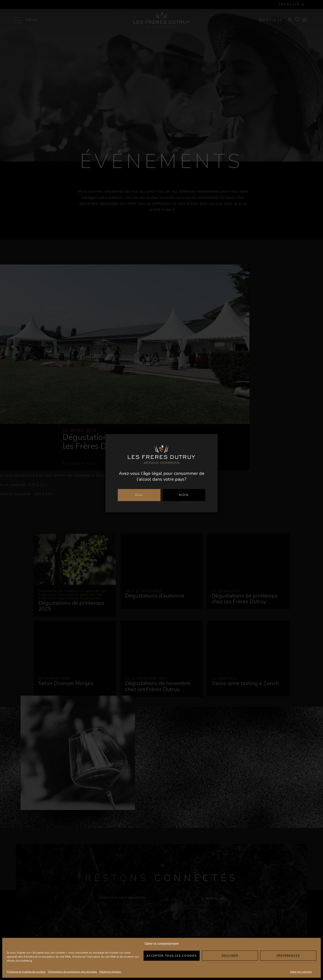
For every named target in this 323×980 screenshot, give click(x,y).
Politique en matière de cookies (26, 972)
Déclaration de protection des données (73, 972)
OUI (139, 495)
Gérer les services (301, 972)
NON (184, 495)
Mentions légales (110, 972)
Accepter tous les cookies (172, 956)
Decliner (230, 956)
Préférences (288, 956)
